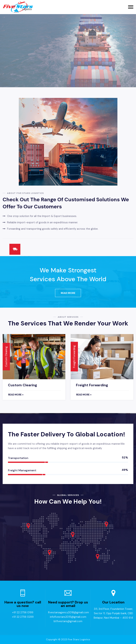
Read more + (16, 395)
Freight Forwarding (92, 385)
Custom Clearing (22, 385)
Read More (68, 293)
